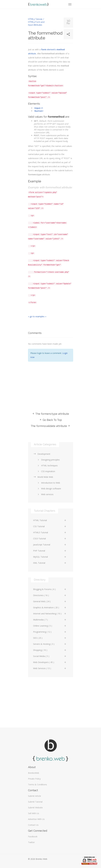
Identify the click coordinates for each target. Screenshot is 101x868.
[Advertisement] (51, 383)
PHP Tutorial (50, 551)
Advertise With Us (36, 819)
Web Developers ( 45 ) (50, 662)
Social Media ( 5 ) (50, 656)
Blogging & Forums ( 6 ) (50, 589)
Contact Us (33, 825)
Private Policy (34, 779)
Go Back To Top (51, 420)
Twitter (31, 842)
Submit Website (35, 808)
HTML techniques (47, 466)
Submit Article (35, 796)
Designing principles (48, 460)
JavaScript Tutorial (50, 545)
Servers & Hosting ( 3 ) (50, 644)
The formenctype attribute (51, 414)
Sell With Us (34, 813)
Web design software (49, 489)
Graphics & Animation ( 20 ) (50, 607)
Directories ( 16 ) (50, 595)
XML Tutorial (50, 563)
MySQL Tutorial (50, 557)
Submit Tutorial (35, 802)
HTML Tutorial (50, 520)
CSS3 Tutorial (50, 539)
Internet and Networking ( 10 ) (50, 614)
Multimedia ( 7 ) (50, 620)
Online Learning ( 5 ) (50, 626)
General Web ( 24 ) (50, 601)
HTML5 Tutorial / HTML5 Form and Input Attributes (36, 22)
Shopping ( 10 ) (50, 650)
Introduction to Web (48, 483)
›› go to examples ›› (37, 316)
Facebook (33, 836)
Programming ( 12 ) (50, 632)
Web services (45, 494)
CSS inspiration (46, 471)
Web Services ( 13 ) (50, 668)
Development (42, 454)
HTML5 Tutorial (50, 532)
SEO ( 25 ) (50, 638)
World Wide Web (43, 477)
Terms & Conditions (37, 784)
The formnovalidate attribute (50, 426)
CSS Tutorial (50, 526)
